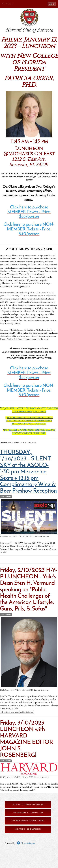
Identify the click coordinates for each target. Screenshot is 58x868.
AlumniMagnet (26, 843)
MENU (52, 4)
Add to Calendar (27, 712)
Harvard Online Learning (28, 829)
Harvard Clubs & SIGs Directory (28, 821)
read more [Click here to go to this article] (15, 712)
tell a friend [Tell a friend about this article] (5, 712)
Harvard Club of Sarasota (8, 4)
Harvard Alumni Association (28, 805)
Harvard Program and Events (28, 813)
